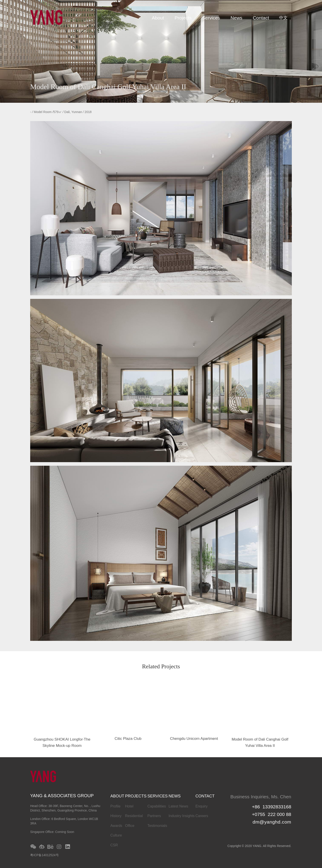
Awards (116, 826)
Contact (261, 18)
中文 (283, 18)
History (116, 816)
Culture (116, 835)
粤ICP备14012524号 (44, 855)
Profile (115, 806)
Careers (202, 816)
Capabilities (157, 806)
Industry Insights (182, 816)
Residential (134, 816)
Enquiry (201, 806)
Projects (183, 18)
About (158, 18)
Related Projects (161, 667)
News (236, 18)
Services (211, 18)
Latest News (178, 806)
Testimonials (157, 826)
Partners (154, 816)
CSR (114, 845)
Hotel (129, 806)
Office (130, 826)
